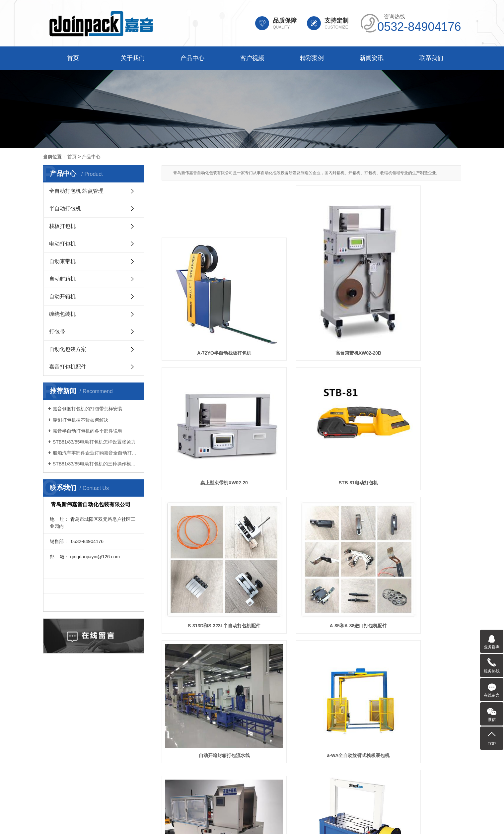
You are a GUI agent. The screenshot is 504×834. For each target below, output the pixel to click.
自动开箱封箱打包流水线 (208, 525)
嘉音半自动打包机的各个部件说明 (88, 431)
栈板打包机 (62, 226)
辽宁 (278, 821)
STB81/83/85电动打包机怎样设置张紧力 (94, 442)
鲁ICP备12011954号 (262, 813)
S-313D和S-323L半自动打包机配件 (311, 423)
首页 (73, 58)
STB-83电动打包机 (311, 637)
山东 (247, 821)
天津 (257, 821)
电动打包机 (62, 244)
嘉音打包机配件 (68, 367)
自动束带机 (62, 261)
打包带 (57, 332)
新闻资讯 (372, 58)
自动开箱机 (62, 296)
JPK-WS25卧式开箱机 (414, 525)
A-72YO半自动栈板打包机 (209, 311)
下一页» (296, 661)
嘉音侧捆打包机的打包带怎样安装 (88, 409)
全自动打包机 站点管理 (76, 191)
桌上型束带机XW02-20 (414, 311)
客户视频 (252, 58)
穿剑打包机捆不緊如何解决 (81, 420)
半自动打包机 (65, 208)
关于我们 (133, 58)
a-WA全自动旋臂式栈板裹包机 (311, 525)
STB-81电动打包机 (208, 423)
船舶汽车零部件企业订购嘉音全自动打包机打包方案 (96, 453)
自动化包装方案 (68, 349)
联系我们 (431, 58)
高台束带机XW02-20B (311, 311)
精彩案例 (312, 58)
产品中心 (192, 58)
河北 (268, 821)
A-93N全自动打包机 (208, 637)
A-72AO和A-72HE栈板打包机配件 (414, 637)
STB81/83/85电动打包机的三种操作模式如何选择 (96, 464)
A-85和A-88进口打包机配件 (414, 423)
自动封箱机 (62, 279)
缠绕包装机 (62, 314)
